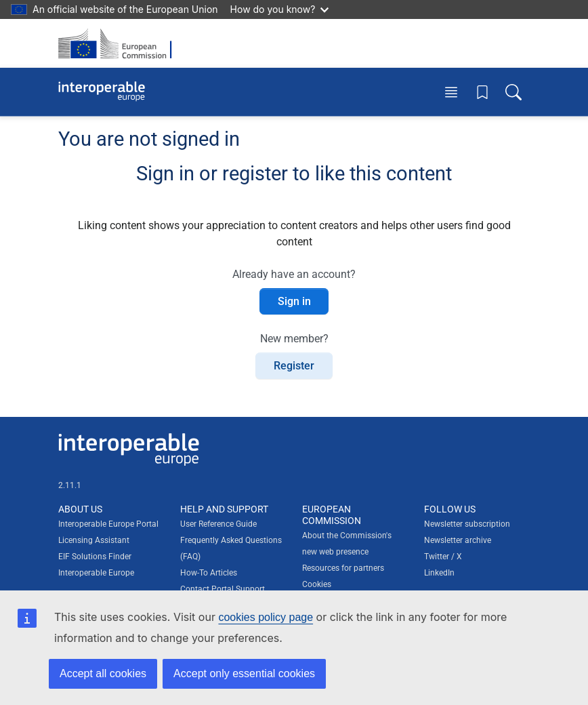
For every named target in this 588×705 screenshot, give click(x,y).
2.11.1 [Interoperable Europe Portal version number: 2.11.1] (70, 485)
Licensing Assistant (94, 540)
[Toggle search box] (513, 92)
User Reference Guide (218, 524)
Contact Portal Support (223, 589)
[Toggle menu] (451, 92)
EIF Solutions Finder (95, 557)
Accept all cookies (103, 673)
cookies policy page (266, 617)
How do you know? (280, 9)
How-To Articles (209, 573)
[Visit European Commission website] (119, 43)
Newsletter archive (458, 540)
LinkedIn (439, 573)
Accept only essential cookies (244, 673)
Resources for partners (343, 568)
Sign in (294, 301)
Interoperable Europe (96, 573)
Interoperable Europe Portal (108, 524)
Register (294, 366)
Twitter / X (443, 557)
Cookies (317, 584)
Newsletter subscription (467, 524)
